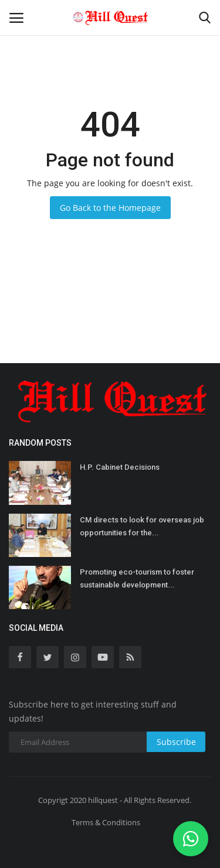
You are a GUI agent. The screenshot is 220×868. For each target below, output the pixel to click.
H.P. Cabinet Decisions (120, 467)
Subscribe (176, 742)
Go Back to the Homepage (110, 208)
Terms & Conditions (106, 822)
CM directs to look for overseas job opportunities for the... (142, 526)
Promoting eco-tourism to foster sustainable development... (137, 578)
